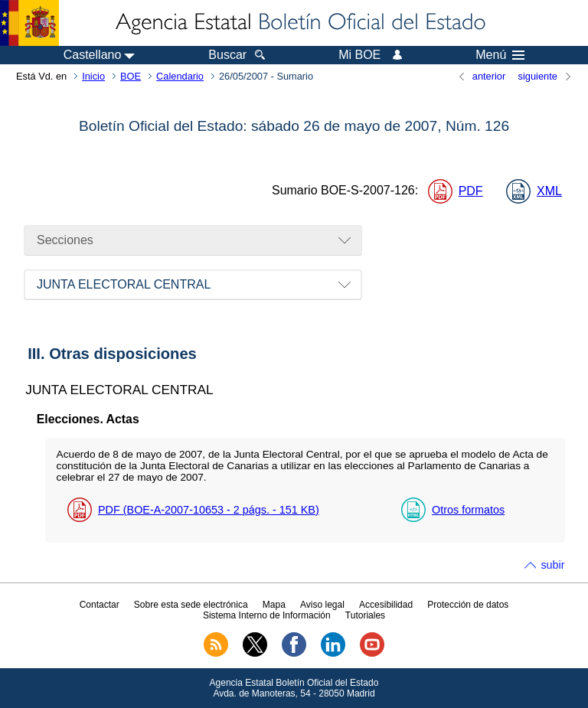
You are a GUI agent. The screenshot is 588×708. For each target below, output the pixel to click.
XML (549, 191)
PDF (471, 191)
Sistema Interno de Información (267, 615)
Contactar (100, 605)
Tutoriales (365, 615)
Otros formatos (468, 510)
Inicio (93, 76)
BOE (131, 76)
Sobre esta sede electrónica (191, 605)
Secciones (65, 240)
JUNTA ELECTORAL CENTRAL (124, 284)
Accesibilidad (386, 605)
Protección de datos (468, 605)
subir (552, 565)
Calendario (180, 76)
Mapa (274, 605)
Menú (500, 55)
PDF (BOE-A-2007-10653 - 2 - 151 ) (209, 510)
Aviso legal (322, 605)
